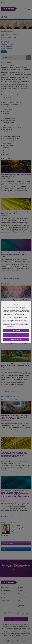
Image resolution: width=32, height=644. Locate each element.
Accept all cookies (16, 339)
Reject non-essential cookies (16, 335)
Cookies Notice (20, 314)
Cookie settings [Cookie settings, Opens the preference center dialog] (16, 331)
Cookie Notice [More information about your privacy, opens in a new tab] (10, 326)
